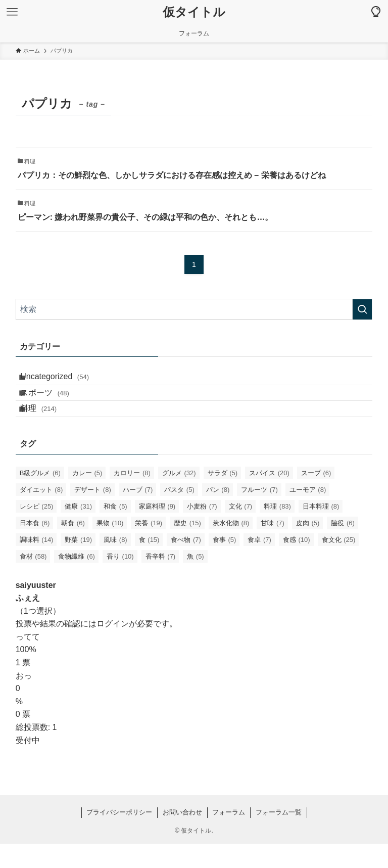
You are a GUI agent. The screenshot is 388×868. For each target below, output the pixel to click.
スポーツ (54, 405)
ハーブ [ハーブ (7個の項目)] (138, 513)
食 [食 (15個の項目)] (149, 563)
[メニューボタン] (12, 12)
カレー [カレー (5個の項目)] (87, 497)
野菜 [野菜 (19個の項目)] (78, 563)
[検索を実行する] (362, 309)
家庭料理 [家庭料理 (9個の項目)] (157, 530)
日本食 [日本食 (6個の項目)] (35, 547)
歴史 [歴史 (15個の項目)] (187, 547)
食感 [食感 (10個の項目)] (297, 563)
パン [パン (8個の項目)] (218, 513)
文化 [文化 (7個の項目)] (241, 530)
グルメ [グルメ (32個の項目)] (179, 497)
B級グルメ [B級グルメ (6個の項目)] (40, 497)
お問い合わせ (182, 836)
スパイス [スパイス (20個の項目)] (269, 497)
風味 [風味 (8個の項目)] (115, 563)
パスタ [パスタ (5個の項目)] (179, 513)
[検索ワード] (194, 309)
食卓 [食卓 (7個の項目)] (259, 563)
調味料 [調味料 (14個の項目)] (37, 563)
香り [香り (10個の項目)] (120, 580)
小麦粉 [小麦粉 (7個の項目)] (202, 530)
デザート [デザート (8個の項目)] (93, 513)
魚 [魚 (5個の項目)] (196, 580)
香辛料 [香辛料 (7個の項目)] (161, 580)
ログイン (113, 648)
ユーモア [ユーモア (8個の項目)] (308, 513)
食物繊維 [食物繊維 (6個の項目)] (77, 580)
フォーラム (229, 836)
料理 (48, 428)
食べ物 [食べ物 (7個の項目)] (186, 563)
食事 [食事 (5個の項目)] (225, 563)
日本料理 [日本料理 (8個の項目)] (321, 530)
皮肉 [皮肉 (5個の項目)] (308, 547)
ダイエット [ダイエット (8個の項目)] (41, 513)
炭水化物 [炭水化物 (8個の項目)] (231, 547)
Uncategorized (64, 380)
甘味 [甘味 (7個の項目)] (273, 547)
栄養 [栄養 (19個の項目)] (149, 547)
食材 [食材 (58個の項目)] (33, 580)
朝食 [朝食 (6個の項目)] (73, 547)
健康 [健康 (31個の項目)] (78, 530)
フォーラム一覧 (279, 836)
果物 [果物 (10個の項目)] (110, 547)
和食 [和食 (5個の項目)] (115, 530)
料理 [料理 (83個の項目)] (277, 530)
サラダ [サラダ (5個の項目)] (223, 497)
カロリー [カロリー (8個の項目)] (132, 497)
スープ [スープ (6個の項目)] (316, 497)
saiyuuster (36, 609)
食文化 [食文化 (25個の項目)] (339, 563)
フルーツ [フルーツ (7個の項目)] (259, 513)
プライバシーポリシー (119, 836)
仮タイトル (194, 12)
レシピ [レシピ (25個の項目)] (37, 530)
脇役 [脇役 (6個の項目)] (343, 547)
